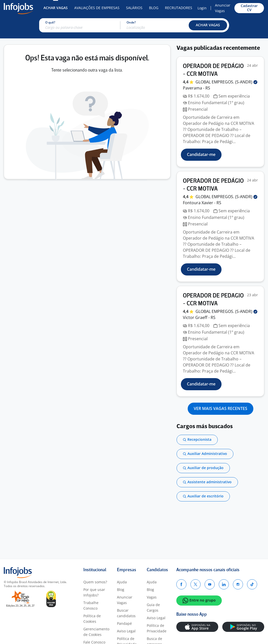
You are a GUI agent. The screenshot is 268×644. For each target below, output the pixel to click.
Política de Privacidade (157, 628)
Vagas (152, 597)
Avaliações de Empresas (97, 8)
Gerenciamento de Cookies (96, 632)
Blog (154, 8)
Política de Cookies (92, 619)
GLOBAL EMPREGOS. (226, 82)
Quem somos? (95, 582)
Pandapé (124, 623)
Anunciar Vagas (223, 8)
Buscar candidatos (126, 613)
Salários (134, 8)
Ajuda (122, 582)
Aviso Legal (126, 631)
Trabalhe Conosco (91, 605)
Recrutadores (179, 8)
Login (202, 8)
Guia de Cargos (153, 607)
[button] (208, 25)
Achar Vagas (56, 8)
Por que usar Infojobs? (94, 592)
